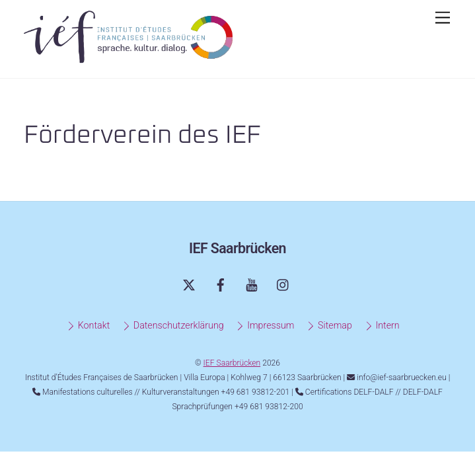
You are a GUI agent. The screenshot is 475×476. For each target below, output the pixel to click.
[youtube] (252, 284)
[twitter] (189, 284)
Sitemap (329, 325)
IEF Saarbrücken (232, 363)
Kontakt (88, 325)
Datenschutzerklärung (173, 325)
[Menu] (443, 18)
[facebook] (221, 284)
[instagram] (283, 284)
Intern (382, 325)
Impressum (265, 325)
